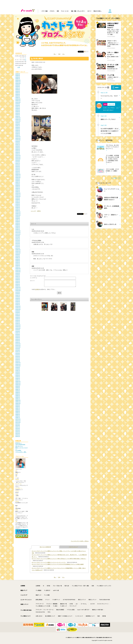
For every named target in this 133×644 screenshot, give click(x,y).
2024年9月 (18, 104)
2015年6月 (18, 278)
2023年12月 (18, 118)
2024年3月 (18, 113)
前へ (55, 54)
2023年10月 (18, 121)
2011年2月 (18, 359)
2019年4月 (18, 206)
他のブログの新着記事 (45, 547)
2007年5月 (18, 430)
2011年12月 (18, 344)
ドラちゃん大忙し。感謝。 (21, 452)
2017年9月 (18, 235)
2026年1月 (18, 79)
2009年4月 (18, 394)
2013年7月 (18, 314)
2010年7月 (18, 370)
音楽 (58, 11)
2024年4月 (18, 111)
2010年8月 (18, 369)
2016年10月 (18, 253)
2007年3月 (18, 433)
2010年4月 (18, 375)
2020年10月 (18, 177)
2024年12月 (18, 99)
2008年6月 (18, 410)
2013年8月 (18, 312)
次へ (64, 54)
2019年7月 (18, 201)
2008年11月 (18, 402)
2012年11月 (18, 326)
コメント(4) (33, 211)
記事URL (39, 211)
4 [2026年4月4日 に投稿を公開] (25, 58)
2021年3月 (18, 170)
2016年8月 (18, 256)
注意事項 (37, 291)
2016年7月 (18, 257)
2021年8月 (18, 162)
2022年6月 (18, 146)
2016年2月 (18, 265)
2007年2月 (18, 435)
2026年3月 (18, 75)
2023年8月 (18, 124)
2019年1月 (18, 210)
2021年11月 (18, 157)
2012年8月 (18, 331)
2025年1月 (18, 97)
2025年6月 (18, 90)
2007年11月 (18, 421)
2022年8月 (18, 143)
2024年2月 (18, 115)
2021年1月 (18, 173)
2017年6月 (18, 240)
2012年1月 (18, 342)
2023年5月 (18, 129)
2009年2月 (18, 397)
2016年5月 (18, 261)
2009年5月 (18, 392)
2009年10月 (18, 385)
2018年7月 (18, 220)
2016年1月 (18, 267)
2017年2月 (18, 246)
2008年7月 (18, 408)
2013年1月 (18, 323)
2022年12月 (18, 137)
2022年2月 (18, 152)
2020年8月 (18, 181)
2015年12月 (18, 268)
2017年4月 (18, 243)
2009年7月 (18, 389)
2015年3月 (18, 283)
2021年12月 (18, 155)
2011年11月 (18, 345)
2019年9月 (18, 198)
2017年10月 (18, 234)
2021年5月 (18, 166)
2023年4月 (18, 130)
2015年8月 (18, 275)
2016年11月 (18, 251)
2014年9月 (18, 292)
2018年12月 (18, 212)
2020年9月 (18, 179)
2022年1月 (18, 154)
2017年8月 (18, 237)
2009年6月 (18, 391)
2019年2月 (18, 209)
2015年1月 (18, 286)
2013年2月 (18, 322)
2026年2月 (18, 77)
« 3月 (19, 67)
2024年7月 (18, 107)
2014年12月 (18, 287)
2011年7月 (18, 352)
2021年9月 (18, 160)
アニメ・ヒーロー (65, 11)
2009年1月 (18, 399)
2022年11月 (18, 138)
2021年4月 (18, 168)
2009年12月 (18, 381)
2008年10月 (18, 403)
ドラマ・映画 (44, 11)
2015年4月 (18, 281)
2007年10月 (18, 422)
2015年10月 (18, 272)
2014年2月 (18, 303)
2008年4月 (18, 413)
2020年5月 (18, 185)
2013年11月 (18, 308)
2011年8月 (18, 350)
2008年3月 (18, 414)
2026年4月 (18, 74)
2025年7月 (18, 88)
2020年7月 (18, 182)
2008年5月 (18, 411)
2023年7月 (18, 126)
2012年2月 (18, 341)
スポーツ (89, 11)
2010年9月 (18, 367)
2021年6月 (18, 165)
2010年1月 (18, 380)
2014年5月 (18, 298)
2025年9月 (18, 85)
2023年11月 (18, 119)
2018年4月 (18, 225)
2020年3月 (18, 188)
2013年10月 (18, 309)
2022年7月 (18, 145)
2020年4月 (18, 187)
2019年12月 (18, 193)
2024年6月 (18, 108)
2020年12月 (18, 174)
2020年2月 (18, 190)
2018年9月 (18, 217)
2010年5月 (18, 374)
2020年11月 (18, 176)
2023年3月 (18, 132)
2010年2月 (18, 378)
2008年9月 (18, 405)
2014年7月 (18, 295)
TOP (59, 54)
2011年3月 (18, 358)
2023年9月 (18, 123)
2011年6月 (18, 353)
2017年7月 (18, 239)
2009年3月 (18, 396)
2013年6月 (18, 315)
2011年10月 (18, 347)
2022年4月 (18, 149)
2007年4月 (18, 432)
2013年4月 (18, 319)
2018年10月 (18, 215)
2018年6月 (18, 221)
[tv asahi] (28, 11)
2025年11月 (18, 82)
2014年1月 (18, 305)
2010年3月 (18, 377)
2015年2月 (18, 284)
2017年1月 (18, 248)
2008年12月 (18, 400)
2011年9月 (18, 349)
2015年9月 (18, 273)
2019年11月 (18, 195)
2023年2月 (18, 134)
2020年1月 (18, 192)
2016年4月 (18, 262)
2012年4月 (18, 337)
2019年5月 (18, 204)
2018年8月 (18, 218)
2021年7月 (18, 163)
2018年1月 (18, 229)
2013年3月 (18, 320)
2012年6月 (18, 334)
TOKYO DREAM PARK (20, 445)
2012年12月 (18, 325)
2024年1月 (18, 116)
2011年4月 (18, 356)
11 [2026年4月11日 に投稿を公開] (25, 60)
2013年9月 (18, 311)
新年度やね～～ (19, 443)
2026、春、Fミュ (19, 446)
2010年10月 (18, 366)
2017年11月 (18, 232)
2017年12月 (18, 231)
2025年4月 (18, 93)
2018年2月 (18, 228)
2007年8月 (18, 425)
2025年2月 (18, 96)
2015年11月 (18, 270)
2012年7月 (18, 333)
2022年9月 (18, 141)
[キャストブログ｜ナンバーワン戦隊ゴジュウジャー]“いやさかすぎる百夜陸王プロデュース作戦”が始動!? (58, 564)
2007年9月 (18, 424)
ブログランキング (73, 547)
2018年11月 (18, 214)
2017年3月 (18, 245)
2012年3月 (18, 339)
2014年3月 (18, 301)
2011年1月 (18, 361)
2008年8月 (18, 407)
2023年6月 (18, 127)
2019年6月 (18, 203)
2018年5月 (18, 223)
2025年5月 (18, 91)
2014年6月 (18, 297)
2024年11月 (18, 101)
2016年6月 (18, 259)
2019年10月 (18, 196)
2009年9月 (18, 386)
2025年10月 (18, 83)
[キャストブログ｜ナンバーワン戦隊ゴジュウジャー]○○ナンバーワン (49, 562)
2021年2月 (18, 171)
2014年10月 (18, 290)
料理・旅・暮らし (97, 11)
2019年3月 (18, 207)
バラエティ (52, 11)
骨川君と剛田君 (38, 59)
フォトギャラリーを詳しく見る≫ (80, 541)
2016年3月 (18, 264)
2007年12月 (18, 419)
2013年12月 (18, 306)
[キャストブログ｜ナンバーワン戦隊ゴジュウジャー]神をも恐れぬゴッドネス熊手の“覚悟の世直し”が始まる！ (59, 559)
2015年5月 (18, 279)
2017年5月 (18, 242)
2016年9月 (18, 254)
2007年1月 (18, 436)
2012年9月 (18, 330)
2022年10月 (18, 140)
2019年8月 (18, 199)
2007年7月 (18, 427)
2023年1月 (18, 135)
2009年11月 (18, 383)
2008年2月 (18, 416)
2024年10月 (18, 102)
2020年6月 (18, 184)
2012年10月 (18, 328)
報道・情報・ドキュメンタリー (78, 11)
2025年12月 (18, 80)
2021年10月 (18, 159)
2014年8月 (18, 294)
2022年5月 (18, 148)
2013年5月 (18, 317)
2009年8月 (18, 388)
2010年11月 (18, 364)
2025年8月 (18, 86)
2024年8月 (18, 105)
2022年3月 (18, 151)
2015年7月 (18, 276)
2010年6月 (18, 372)
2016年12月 (18, 250)
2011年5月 (18, 355)
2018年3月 (18, 226)
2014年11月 (18, 289)
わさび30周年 (18, 450)
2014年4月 (18, 300)
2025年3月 (18, 94)
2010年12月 (18, 363)
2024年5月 (18, 110)
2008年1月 (18, 418)
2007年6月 (18, 429)
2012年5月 (18, 336)
